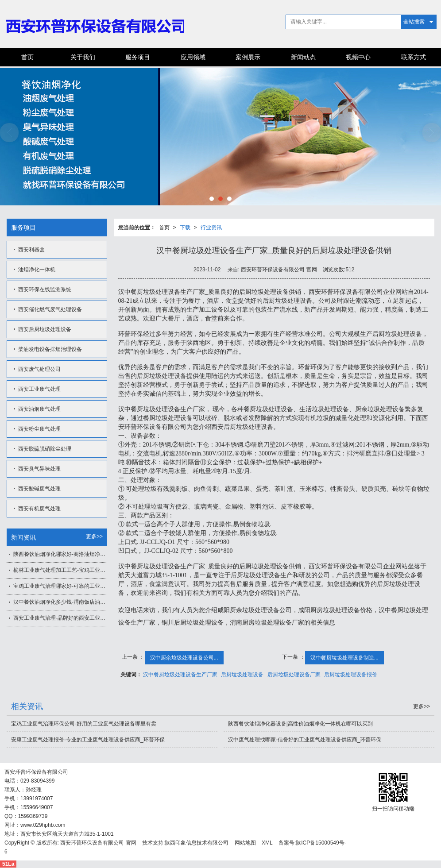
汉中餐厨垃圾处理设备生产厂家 (180, 675)
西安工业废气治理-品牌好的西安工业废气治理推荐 (60, 618)
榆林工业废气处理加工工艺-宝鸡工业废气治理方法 (60, 570)
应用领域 (193, 57)
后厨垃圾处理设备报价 (351, 675)
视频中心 (358, 57)
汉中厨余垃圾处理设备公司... (184, 658)
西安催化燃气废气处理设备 (50, 309)
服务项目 (138, 57)
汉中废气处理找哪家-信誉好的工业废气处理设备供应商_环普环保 (305, 740)
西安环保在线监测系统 (45, 289)
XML (267, 843)
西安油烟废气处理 (39, 409)
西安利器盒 (31, 250)
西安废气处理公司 (39, 369)
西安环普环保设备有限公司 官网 (98, 843)
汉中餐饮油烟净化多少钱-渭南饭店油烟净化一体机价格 (60, 602)
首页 (27, 57)
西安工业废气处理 (39, 389)
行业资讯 (211, 228)
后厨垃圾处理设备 (242, 675)
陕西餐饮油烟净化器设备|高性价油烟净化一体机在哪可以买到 (300, 724)
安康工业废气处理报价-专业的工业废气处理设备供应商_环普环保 (88, 740)
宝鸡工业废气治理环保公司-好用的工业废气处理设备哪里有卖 (84, 724)
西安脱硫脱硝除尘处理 (45, 449)
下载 (185, 228)
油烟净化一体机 (37, 270)
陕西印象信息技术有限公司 (197, 843)
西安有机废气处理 (39, 509)
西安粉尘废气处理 (39, 429)
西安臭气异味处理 (39, 469)
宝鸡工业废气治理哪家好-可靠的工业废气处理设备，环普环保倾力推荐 (60, 586)
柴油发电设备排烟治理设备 (50, 349)
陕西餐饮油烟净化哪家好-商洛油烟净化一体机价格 (60, 554)
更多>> (94, 536)
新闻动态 (303, 57)
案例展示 (248, 57)
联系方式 (414, 57)
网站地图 (245, 843)
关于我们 (83, 57)
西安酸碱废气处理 (39, 489)
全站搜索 (414, 22)
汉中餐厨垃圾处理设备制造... (344, 658)
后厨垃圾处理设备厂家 (294, 675)
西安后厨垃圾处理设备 (45, 329)
